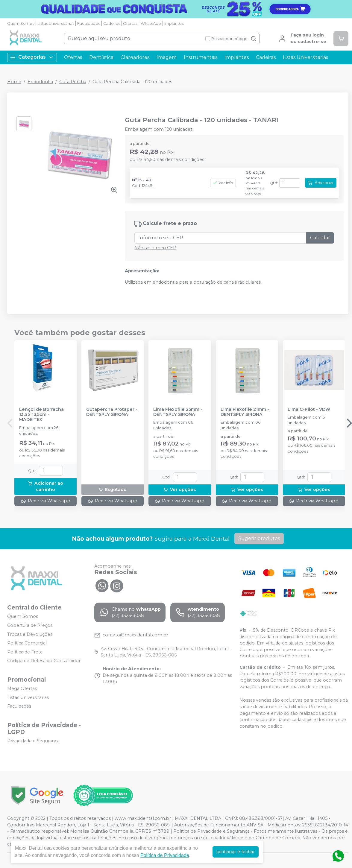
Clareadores (135, 57)
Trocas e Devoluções (30, 634)
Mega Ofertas (22, 688)
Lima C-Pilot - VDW (309, 409)
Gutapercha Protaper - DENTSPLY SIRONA (112, 412)
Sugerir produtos (259, 538)
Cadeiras (112, 23)
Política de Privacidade (165, 855)
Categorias (32, 57)
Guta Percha (73, 82)
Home (14, 82)
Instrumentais (201, 57)
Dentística (101, 57)
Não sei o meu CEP (155, 248)
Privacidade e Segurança (33, 741)
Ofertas (130, 23)
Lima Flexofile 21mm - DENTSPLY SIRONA (245, 412)
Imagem (167, 57)
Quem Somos (21, 23)
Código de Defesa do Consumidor (44, 661)
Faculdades (89, 23)
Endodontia (40, 82)
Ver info (223, 183)
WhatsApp (151, 23)
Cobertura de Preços (30, 625)
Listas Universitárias (56, 23)
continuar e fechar (236, 852)
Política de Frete (25, 652)
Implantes (174, 23)
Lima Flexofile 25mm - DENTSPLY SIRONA (178, 412)
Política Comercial (27, 643)
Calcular (320, 238)
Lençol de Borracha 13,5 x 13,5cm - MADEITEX (41, 415)
